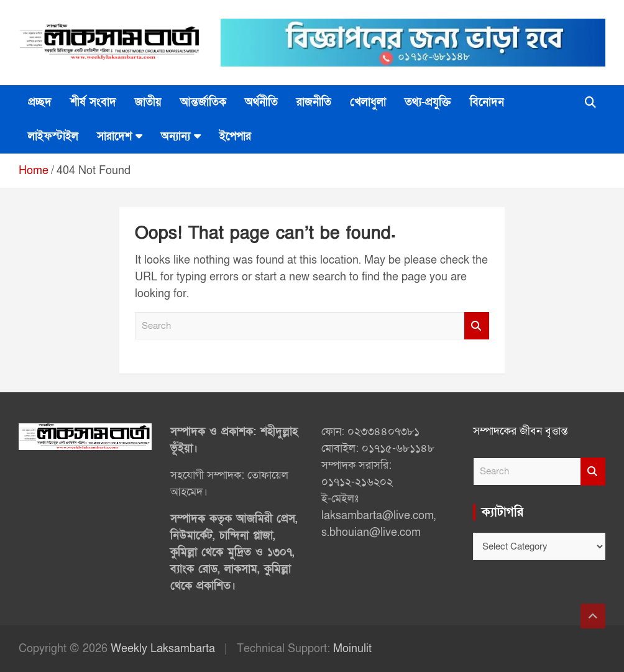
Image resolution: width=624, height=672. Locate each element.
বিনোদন (487, 102)
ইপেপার (235, 136)
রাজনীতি (314, 102)
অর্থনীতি (261, 102)
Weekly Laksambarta (163, 649)
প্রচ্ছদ (40, 102)
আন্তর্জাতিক (203, 102)
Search (477, 326)
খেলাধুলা (368, 102)
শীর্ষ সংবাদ (93, 102)
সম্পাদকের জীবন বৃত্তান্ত (521, 431)
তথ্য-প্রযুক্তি (428, 102)
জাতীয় (148, 102)
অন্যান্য (176, 136)
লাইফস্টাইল (53, 136)
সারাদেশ (114, 136)
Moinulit (352, 649)
